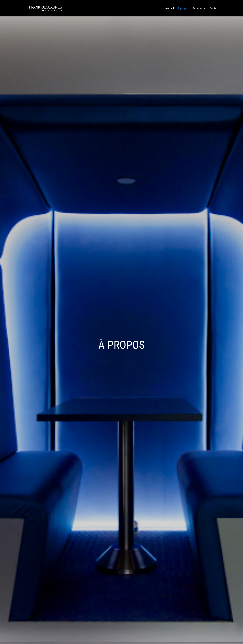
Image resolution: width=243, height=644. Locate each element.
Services (198, 9)
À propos (183, 9)
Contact (214, 9)
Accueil (170, 9)
